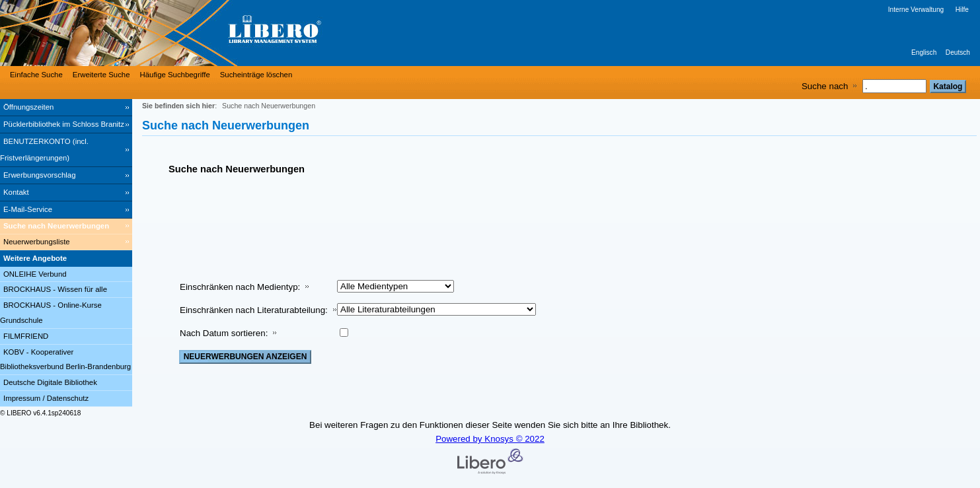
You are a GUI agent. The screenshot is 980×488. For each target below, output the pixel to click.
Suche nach (825, 86)
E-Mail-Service (28, 209)
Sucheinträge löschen (256, 75)
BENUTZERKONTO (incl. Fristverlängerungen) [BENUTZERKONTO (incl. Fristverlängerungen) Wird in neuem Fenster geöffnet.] (44, 150)
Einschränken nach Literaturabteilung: (254, 310)
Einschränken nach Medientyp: (240, 287)
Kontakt (16, 192)
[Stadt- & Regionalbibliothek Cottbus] (198, 33)
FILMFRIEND (26, 336)
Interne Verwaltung (916, 10)
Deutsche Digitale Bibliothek (50, 382)
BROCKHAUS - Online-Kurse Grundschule (51, 313)
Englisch (924, 52)
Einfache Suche (36, 75)
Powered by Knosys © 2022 (490, 439)
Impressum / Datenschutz (46, 398)
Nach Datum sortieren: (224, 333)
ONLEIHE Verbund (35, 274)
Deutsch (958, 52)
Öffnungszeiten (28, 107)
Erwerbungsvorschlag (40, 175)
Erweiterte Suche (101, 75)
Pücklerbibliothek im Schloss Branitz (64, 124)
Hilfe (962, 10)
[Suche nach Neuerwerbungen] (66, 227)
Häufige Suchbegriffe (175, 75)
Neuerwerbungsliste (37, 242)
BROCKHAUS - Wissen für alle (55, 289)
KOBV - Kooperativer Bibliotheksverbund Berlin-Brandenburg (65, 360)
